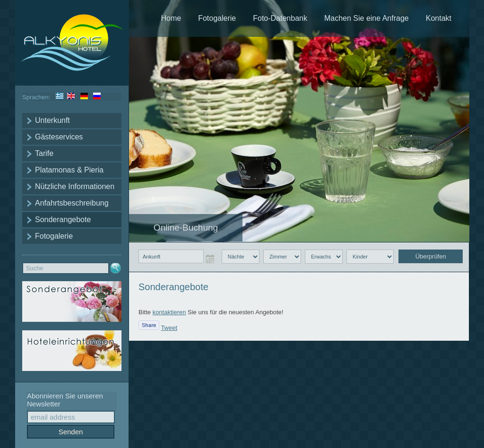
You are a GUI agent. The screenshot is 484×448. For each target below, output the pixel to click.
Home (171, 18)
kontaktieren (169, 312)
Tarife (44, 153)
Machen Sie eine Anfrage (367, 18)
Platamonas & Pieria (69, 170)
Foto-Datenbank (280, 18)
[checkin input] (171, 256)
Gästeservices (59, 137)
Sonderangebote (63, 220)
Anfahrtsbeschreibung (72, 203)
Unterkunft (52, 120)
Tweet (169, 328)
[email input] (71, 417)
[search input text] (66, 268)
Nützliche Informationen (75, 186)
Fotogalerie (54, 236)
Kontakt (439, 18)
